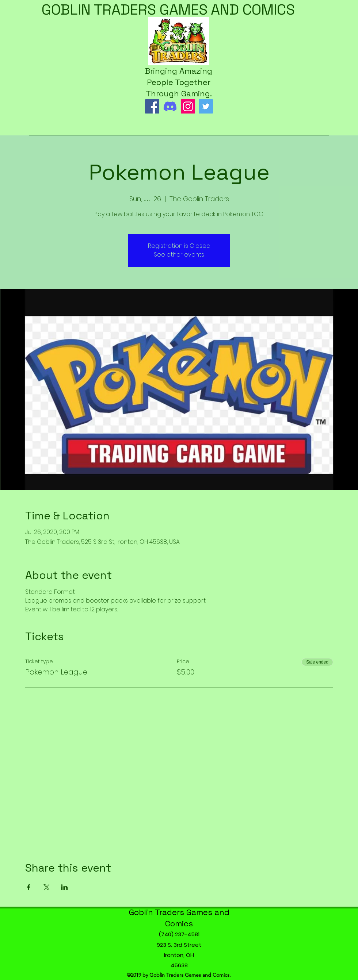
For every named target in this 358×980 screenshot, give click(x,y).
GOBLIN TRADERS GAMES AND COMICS (168, 10)
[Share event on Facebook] (29, 887)
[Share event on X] (47, 887)
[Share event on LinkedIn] (64, 887)
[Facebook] (152, 106)
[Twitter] (206, 106)
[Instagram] (188, 106)
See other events (179, 255)
